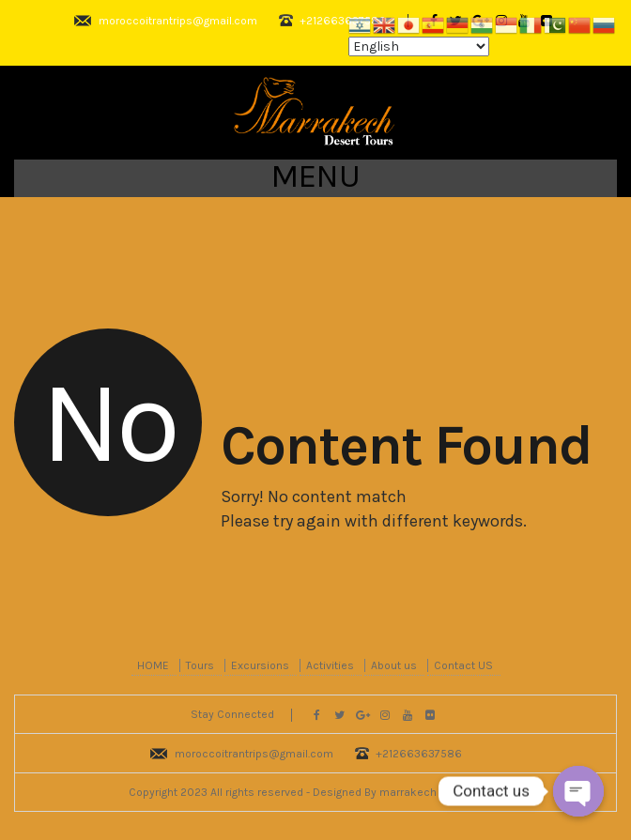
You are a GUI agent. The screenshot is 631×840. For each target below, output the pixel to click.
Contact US (463, 665)
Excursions (260, 665)
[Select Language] (419, 46)
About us (394, 665)
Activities (330, 665)
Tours (200, 665)
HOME (153, 665)
